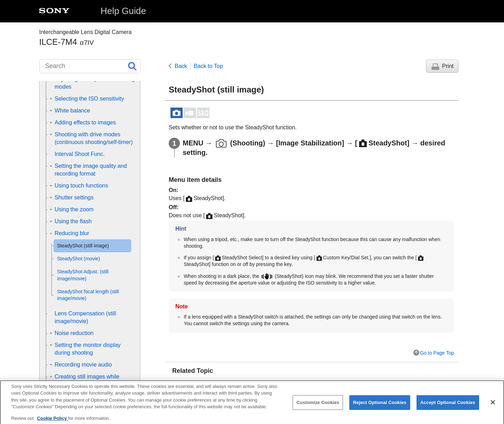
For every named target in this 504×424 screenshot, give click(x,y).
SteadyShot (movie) (206, 384)
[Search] (90, 66)
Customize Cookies (318, 407)
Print (448, 66)
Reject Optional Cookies (380, 407)
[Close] (493, 406)
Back (181, 66)
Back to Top (208, 66)
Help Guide (123, 11)
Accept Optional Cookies (448, 407)
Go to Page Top (437, 353)
